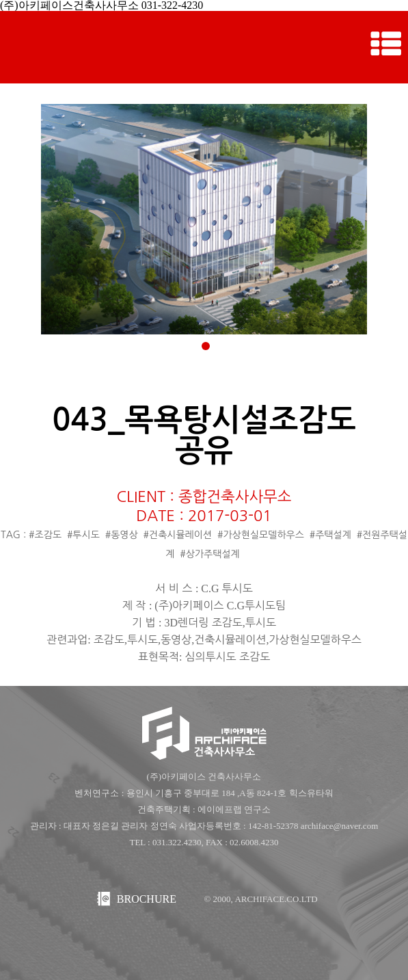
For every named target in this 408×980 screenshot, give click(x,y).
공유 (204, 451)
